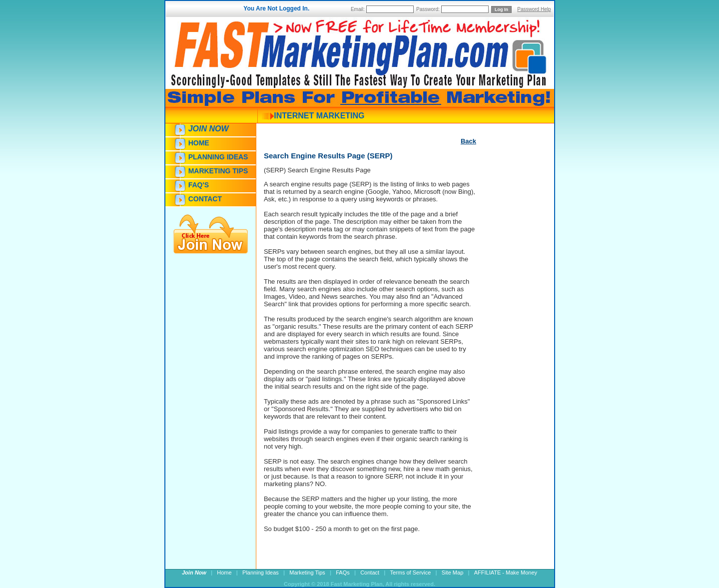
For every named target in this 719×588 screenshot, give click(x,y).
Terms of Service (411, 573)
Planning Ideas (218, 157)
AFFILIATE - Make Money (506, 573)
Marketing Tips (218, 171)
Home (199, 143)
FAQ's (199, 185)
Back (468, 141)
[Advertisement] (506, 328)
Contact (205, 199)
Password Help (534, 9)
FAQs (343, 573)
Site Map (452, 573)
